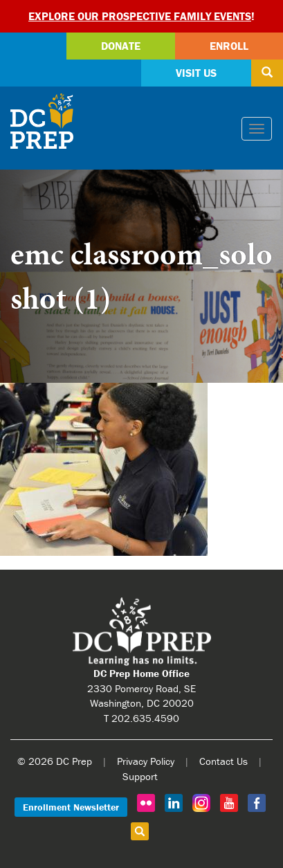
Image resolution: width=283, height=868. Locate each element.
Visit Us (196, 73)
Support (140, 776)
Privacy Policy (146, 761)
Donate (121, 46)
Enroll (229, 46)
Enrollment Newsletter (71, 807)
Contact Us (223, 761)
